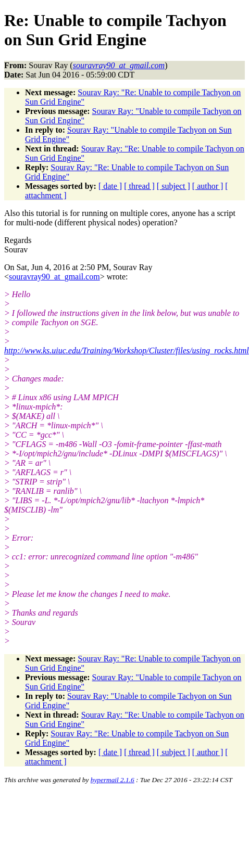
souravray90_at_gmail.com (54, 277)
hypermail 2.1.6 (113, 780)
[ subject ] (173, 186)
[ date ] (110, 186)
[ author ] (208, 186)
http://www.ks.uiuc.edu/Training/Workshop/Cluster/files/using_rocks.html (127, 350)
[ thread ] (139, 186)
